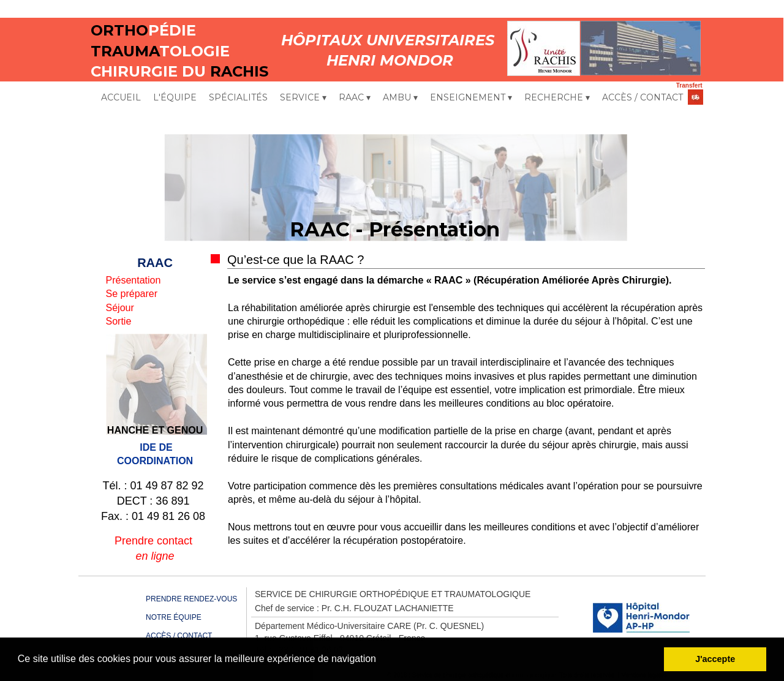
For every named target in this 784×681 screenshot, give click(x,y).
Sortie (119, 321)
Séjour (120, 308)
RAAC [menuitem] (355, 98)
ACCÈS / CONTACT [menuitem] (643, 97)
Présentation (134, 280)
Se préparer (132, 294)
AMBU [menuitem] (400, 98)
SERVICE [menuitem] (303, 98)
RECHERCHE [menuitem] (557, 98)
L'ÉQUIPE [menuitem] (175, 97)
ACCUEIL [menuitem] (121, 97)
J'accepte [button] (715, 659)
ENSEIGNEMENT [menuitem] (471, 98)
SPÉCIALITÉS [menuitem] (238, 97)
